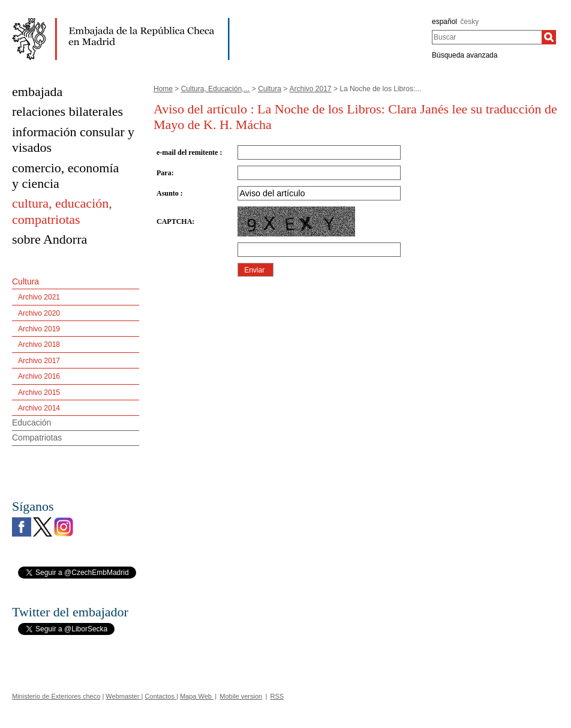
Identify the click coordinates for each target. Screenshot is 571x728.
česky (470, 22)
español (444, 22)
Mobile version (241, 696)
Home (163, 89)
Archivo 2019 (39, 329)
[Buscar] (549, 37)
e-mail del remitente (188, 152)
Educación (31, 423)
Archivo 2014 (39, 408)
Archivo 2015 (39, 393)
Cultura (270, 89)
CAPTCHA (174, 221)
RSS (277, 696)
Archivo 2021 (39, 297)
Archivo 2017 (311, 89)
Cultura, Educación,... (216, 89)
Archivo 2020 (39, 313)
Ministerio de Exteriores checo (56, 696)
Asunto (169, 193)
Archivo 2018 (39, 344)
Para (164, 173)
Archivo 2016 (39, 376)
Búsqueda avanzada (465, 55)
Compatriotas (37, 438)
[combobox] (487, 37)
